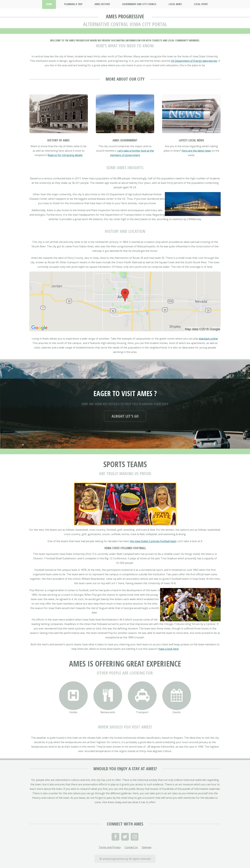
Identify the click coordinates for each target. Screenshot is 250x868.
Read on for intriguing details (65, 155)
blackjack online (208, 339)
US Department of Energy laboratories (194, 61)
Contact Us (131, 847)
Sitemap (147, 847)
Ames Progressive (125, 16)
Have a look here (169, 649)
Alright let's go (125, 416)
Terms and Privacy (110, 847)
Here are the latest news (196, 151)
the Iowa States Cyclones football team (153, 541)
